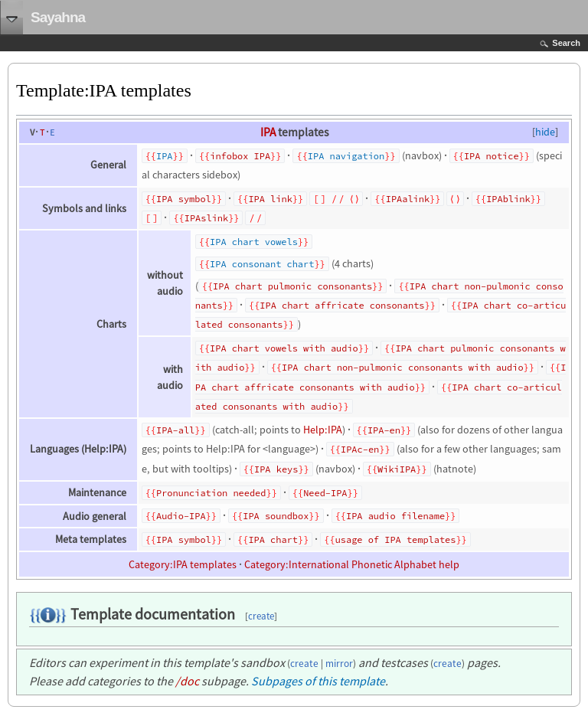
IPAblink (508, 199)
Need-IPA (325, 493)
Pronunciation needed (211, 493)
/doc (187, 681)
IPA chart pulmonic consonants (292, 286)
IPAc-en (360, 449)
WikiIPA (397, 469)
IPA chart (273, 539)
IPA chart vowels (254, 242)
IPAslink (206, 218)
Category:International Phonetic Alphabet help (352, 564)
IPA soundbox (276, 516)
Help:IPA (323, 430)
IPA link (270, 199)
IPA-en (384, 430)
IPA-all (175, 430)
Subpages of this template (318, 681)
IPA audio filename (395, 516)
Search (566, 43)
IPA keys (276, 469)
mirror (339, 664)
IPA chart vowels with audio (284, 348)
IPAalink (408, 199)
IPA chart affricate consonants (342, 305)
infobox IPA (240, 156)
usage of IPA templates (396, 539)
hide (545, 132)
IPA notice (492, 156)
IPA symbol (184, 199)
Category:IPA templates (183, 564)
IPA (268, 132)
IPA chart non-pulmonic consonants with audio (403, 367)
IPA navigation (346, 156)
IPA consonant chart (262, 264)
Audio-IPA (181, 516)
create (261, 616)
